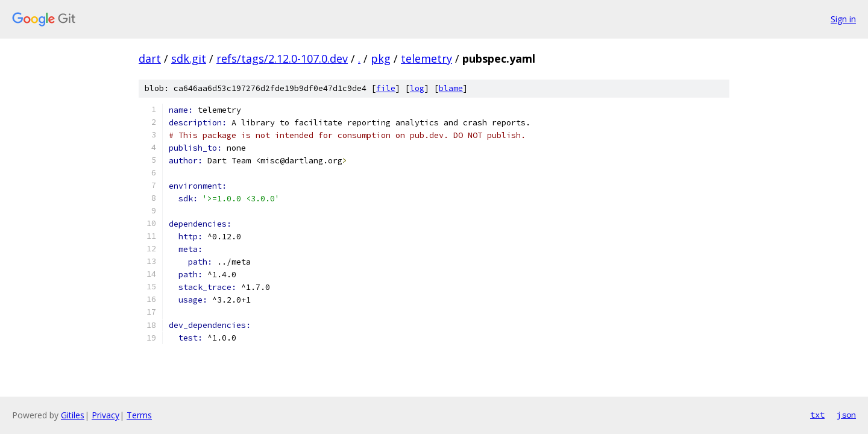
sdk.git (189, 58)
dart (150, 58)
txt (817, 415)
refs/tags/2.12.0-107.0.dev (282, 58)
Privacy (105, 415)
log (417, 88)
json (846, 415)
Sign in (843, 19)
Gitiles (73, 415)
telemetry (426, 58)
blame (451, 88)
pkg (381, 58)
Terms (139, 415)
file (386, 88)
